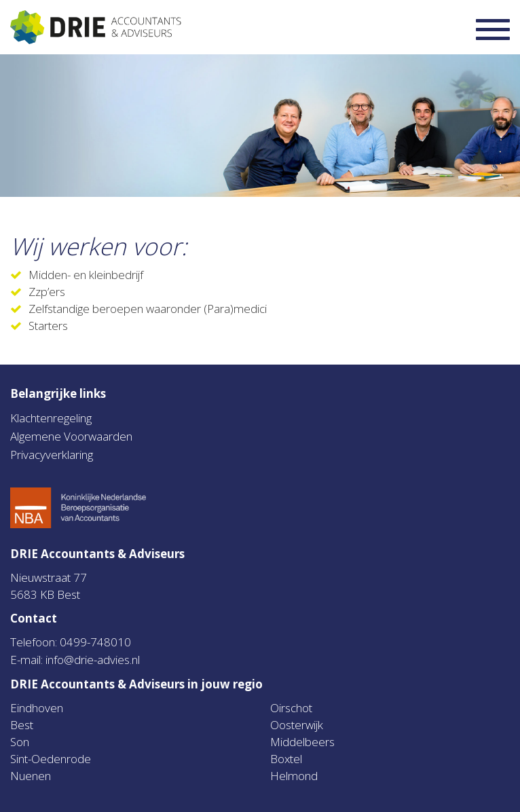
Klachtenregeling (51, 418)
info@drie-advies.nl (93, 660)
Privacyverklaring (52, 455)
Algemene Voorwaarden (71, 436)
